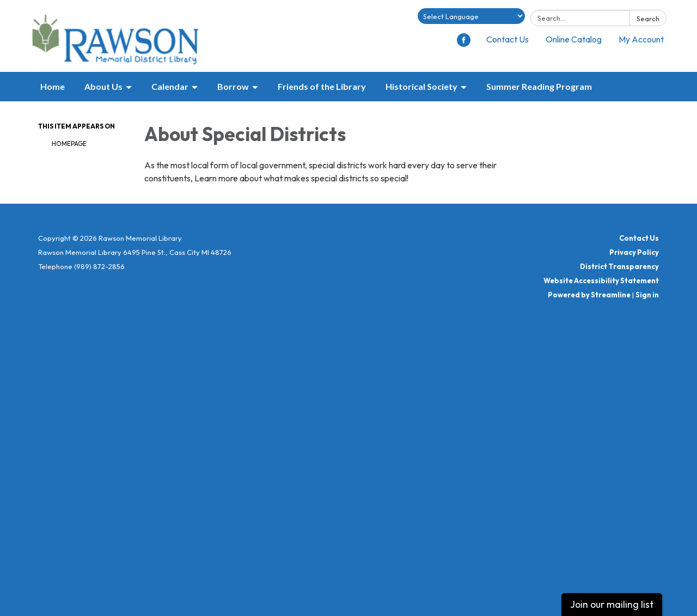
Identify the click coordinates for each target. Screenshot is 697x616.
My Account (641, 39)
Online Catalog (574, 39)
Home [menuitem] (53, 86)
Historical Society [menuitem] (421, 86)
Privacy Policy (634, 252)
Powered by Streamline (589, 295)
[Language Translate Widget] (471, 16)
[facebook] (464, 44)
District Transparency (619, 266)
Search (648, 19)
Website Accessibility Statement (601, 280)
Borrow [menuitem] (233, 86)
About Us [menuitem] (103, 86)
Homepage (69, 144)
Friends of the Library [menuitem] (322, 86)
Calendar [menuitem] (170, 86)
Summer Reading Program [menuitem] (539, 86)
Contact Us (508, 39)
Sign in (647, 295)
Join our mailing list (612, 604)
